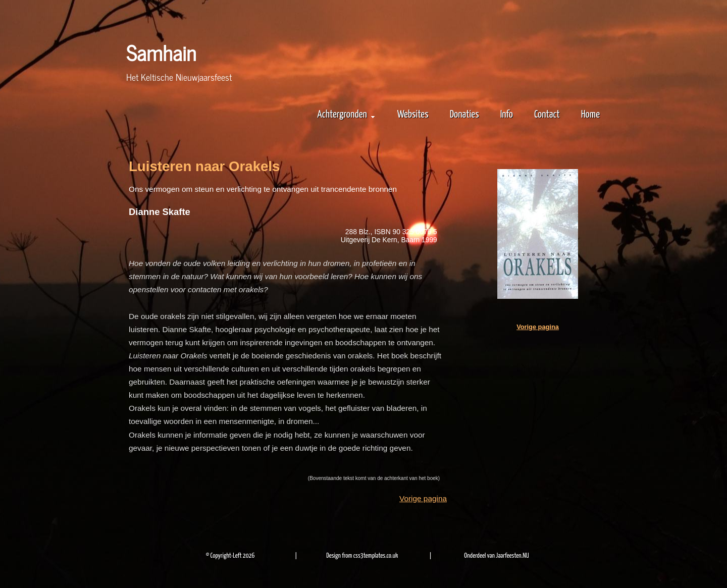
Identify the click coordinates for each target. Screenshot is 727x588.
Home (590, 115)
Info (507, 115)
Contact (547, 115)
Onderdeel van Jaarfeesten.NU (497, 556)
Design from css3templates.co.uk (362, 556)
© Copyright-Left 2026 (230, 556)
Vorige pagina (423, 498)
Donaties (464, 115)
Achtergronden (346, 115)
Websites (413, 115)
